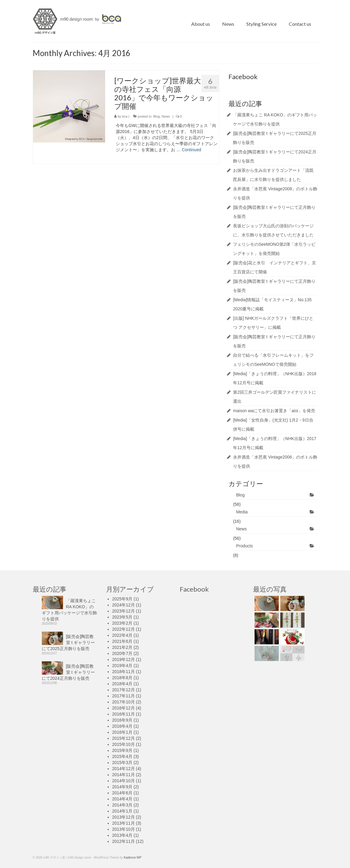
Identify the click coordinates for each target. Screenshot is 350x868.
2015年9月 (122, 750)
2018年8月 (122, 678)
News (166, 116)
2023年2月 (122, 623)
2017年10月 (123, 702)
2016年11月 (123, 714)
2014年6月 (122, 793)
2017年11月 (123, 696)
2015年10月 (123, 744)
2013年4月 (122, 835)
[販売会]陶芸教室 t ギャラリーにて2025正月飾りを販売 (68, 643)
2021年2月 (122, 647)
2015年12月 (123, 738)
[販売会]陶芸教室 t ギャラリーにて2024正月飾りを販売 (68, 672)
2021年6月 (122, 641)
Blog (156, 116)
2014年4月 (122, 799)
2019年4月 (122, 666)
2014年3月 (122, 805)
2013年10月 (123, 829)
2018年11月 (123, 672)
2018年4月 (122, 684)
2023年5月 (122, 617)
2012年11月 (123, 841)
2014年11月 (123, 775)
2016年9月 (122, 720)
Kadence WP (133, 858)
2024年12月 (123, 605)
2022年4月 (122, 635)
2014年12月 (123, 769)
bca (125, 116)
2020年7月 (122, 653)
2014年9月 (122, 787)
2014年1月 (122, 811)
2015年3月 (122, 763)
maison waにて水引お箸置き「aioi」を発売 (274, 411)
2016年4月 (122, 726)
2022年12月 (123, 629)
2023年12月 (123, 611)
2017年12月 (123, 690)
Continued (192, 150)
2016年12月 (123, 708)
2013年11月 (123, 823)
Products (244, 546)
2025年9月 (122, 599)
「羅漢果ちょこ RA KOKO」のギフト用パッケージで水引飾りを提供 (69, 610)
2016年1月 (122, 732)
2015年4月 (122, 756)
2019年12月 (123, 659)
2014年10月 (123, 781)
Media (242, 512)
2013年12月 (123, 817)
